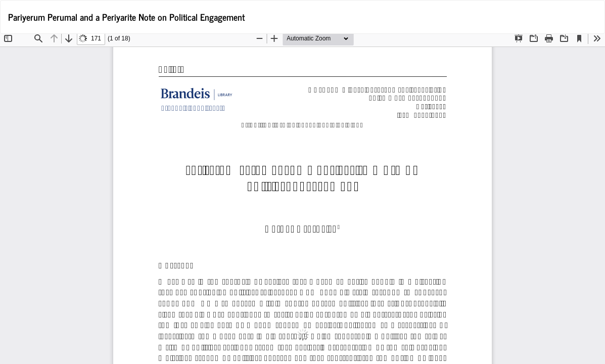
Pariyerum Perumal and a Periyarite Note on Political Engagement (126, 17)
